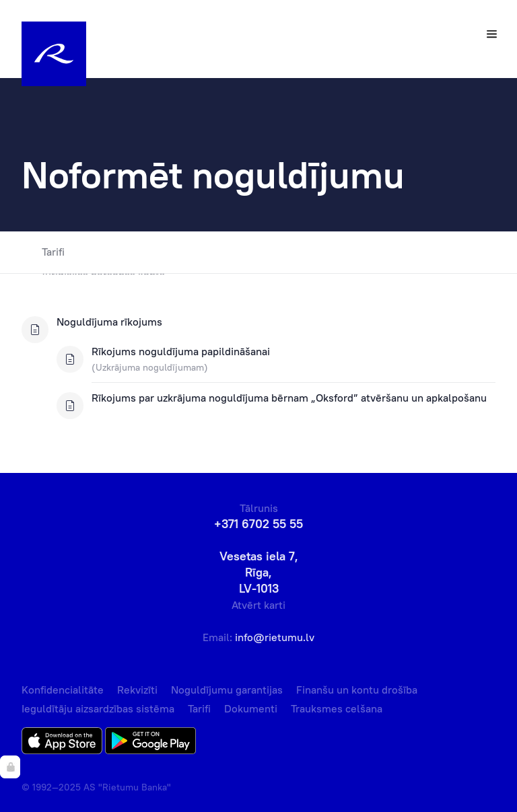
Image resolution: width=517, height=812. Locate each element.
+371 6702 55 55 (258, 524)
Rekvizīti (137, 690)
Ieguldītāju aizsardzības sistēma (98, 708)
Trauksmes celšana (337, 708)
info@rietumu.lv (275, 637)
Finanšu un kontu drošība (357, 690)
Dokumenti (251, 708)
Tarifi (43, 252)
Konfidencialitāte (63, 690)
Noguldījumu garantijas (227, 690)
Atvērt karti (258, 605)
